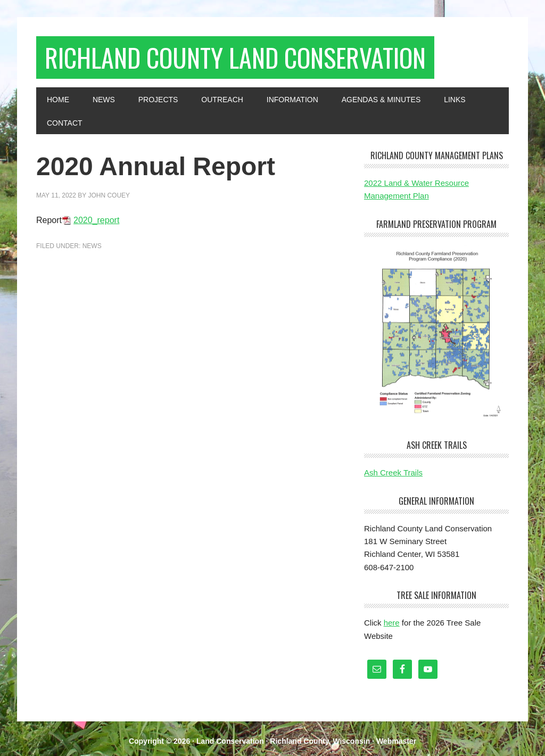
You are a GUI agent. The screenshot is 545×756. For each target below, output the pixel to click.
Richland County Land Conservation (235, 57)
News (92, 246)
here (392, 623)
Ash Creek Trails (393, 472)
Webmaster (396, 741)
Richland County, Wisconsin (320, 741)
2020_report (96, 220)
